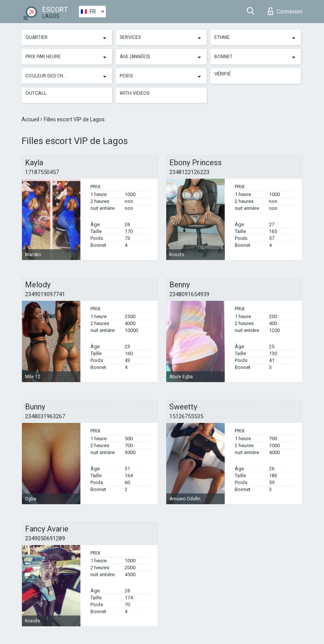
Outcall (36, 93)
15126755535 (186, 416)
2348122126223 (189, 172)
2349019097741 (45, 294)
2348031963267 (45, 416)
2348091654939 (189, 294)
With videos (135, 93)
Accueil (31, 119)
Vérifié (223, 74)
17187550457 (42, 172)
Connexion (285, 11)
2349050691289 (45, 538)
